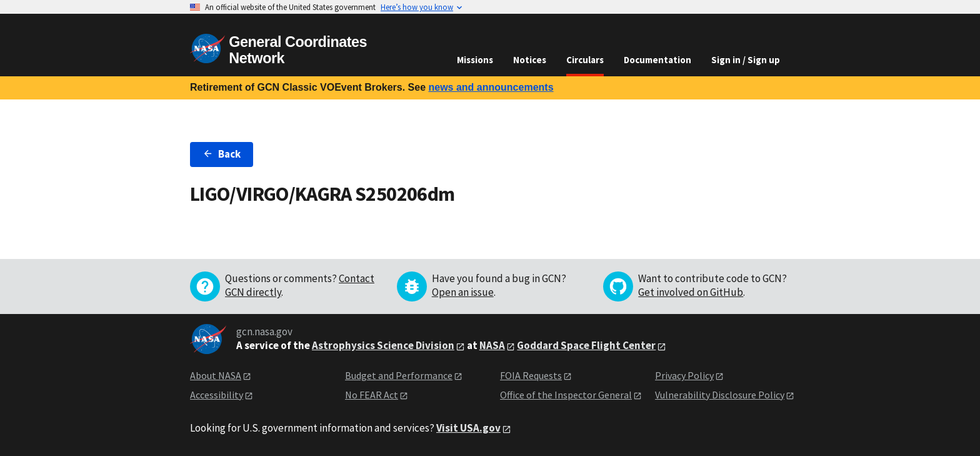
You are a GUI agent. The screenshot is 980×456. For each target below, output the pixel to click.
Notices (530, 60)
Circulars (585, 60)
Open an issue (463, 292)
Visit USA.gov (468, 428)
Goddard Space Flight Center (586, 345)
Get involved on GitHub (691, 292)
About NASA (216, 375)
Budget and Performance (399, 375)
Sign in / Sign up (746, 60)
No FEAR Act (372, 395)
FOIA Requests (531, 375)
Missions (475, 60)
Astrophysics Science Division (383, 345)
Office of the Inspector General (566, 395)
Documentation (657, 60)
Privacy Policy (684, 375)
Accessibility (217, 395)
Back (222, 154)
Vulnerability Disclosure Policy (720, 395)
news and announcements (491, 87)
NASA (492, 345)
